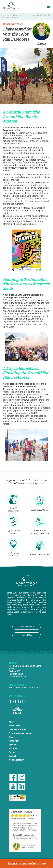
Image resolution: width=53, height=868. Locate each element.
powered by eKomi (28, 846)
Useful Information (17, 730)
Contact (12, 756)
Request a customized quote (27, 864)
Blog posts (6, 15)
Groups (12, 752)
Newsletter (14, 741)
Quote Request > (26, 627)
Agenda (12, 745)
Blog (11, 737)
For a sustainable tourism (20, 733)
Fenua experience (21, 15)
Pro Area (13, 749)
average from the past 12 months (22, 819)
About (12, 722)
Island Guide (14, 726)
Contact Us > (27, 635)
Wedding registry (17, 760)
